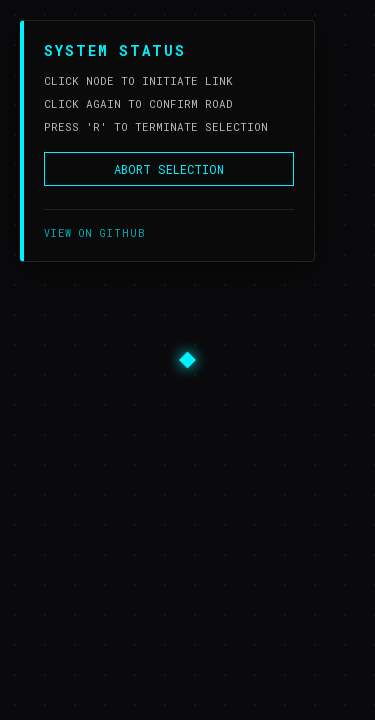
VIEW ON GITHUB (94, 233)
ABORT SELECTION (169, 169)
